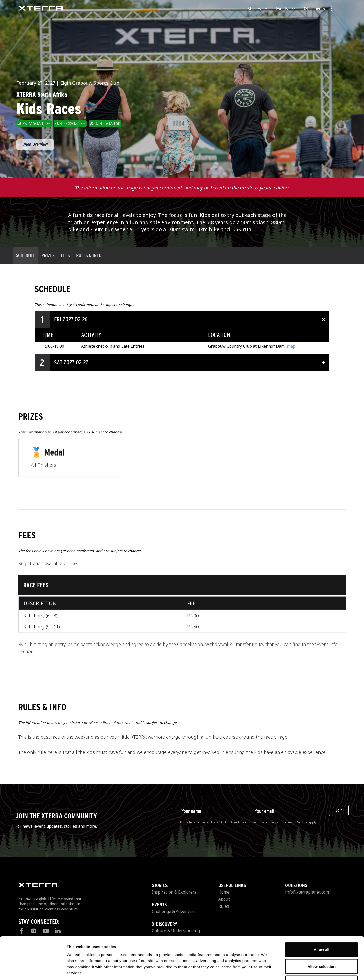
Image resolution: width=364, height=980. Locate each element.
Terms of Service (295, 822)
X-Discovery (314, 9)
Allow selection (322, 930)
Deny (321, 947)
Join (339, 810)
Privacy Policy (266, 822)
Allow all (322, 913)
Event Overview (35, 144)
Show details (267, 970)
